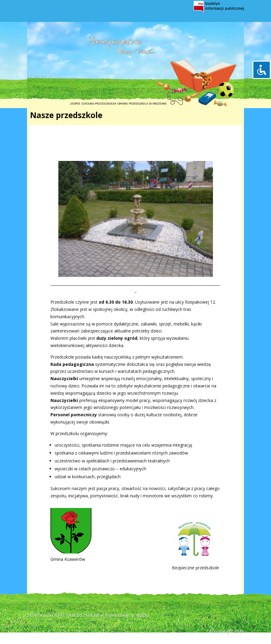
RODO (143, 615)
